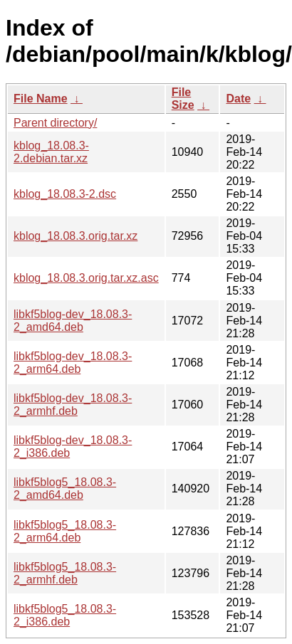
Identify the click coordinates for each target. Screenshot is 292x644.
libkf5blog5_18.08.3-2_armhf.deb (65, 573)
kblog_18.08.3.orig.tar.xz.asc (86, 278)
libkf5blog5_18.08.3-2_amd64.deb (65, 489)
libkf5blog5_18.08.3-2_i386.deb (65, 615)
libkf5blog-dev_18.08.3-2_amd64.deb (73, 321)
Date (238, 99)
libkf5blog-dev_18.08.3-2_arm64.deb (73, 363)
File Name (41, 99)
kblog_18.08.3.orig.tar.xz (75, 236)
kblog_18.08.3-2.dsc (65, 194)
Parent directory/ (55, 123)
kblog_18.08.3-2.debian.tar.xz (51, 152)
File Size (183, 99)
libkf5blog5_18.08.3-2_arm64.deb (65, 531)
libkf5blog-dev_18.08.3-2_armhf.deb (73, 405)
